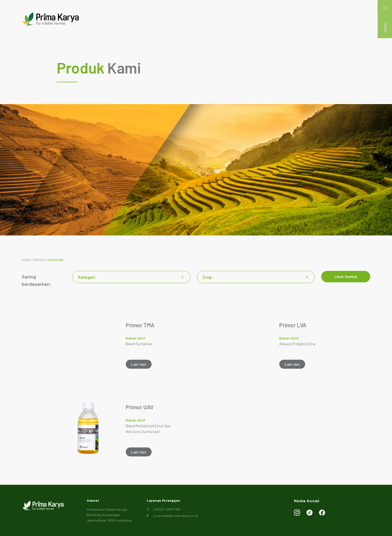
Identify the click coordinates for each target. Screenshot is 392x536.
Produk (39, 260)
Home (26, 260)
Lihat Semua (346, 277)
